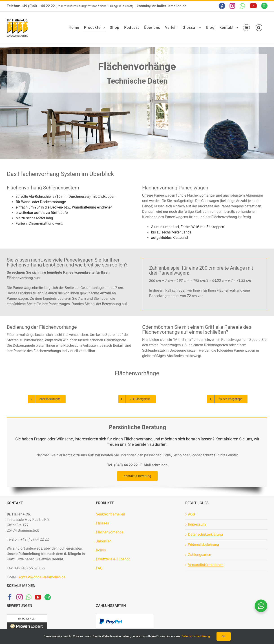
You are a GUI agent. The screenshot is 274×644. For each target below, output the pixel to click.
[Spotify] (48, 597)
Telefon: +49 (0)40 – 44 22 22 (31, 6)
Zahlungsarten (200, 555)
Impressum (197, 524)
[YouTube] (38, 597)
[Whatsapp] (29, 597)
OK (224, 636)
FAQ (99, 568)
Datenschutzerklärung (205, 534)
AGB (191, 514)
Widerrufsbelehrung (203, 545)
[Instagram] (20, 597)
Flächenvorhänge (110, 532)
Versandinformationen (206, 565)
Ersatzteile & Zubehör (113, 559)
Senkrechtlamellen (110, 514)
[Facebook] (10, 597)
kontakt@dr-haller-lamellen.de (162, 6)
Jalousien (104, 541)
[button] (259, 28)
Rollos (101, 550)
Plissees (102, 523)
